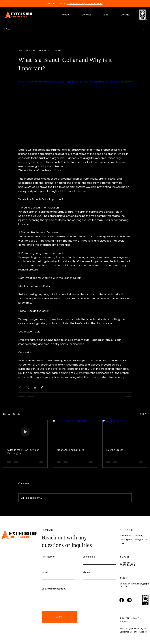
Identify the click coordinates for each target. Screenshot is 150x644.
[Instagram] (129, 600)
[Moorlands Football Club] (75, 432)
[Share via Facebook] (20, 387)
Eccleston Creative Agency (133, 632)
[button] (86, 15)
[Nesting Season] (125, 432)
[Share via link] (42, 387)
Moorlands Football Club (71, 450)
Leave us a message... (54, 589)
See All (144, 414)
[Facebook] (122, 600)
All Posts (7, 29)
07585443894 (94, 4)
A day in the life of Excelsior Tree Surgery (23, 452)
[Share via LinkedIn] (35, 387)
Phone (86, 572)
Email (45, 572)
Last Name (89, 557)
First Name (48, 557)
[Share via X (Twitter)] (27, 387)
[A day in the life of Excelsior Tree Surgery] (25, 432)
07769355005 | (76, 4)
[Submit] (59, 617)
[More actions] (130, 50)
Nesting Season (115, 450)
